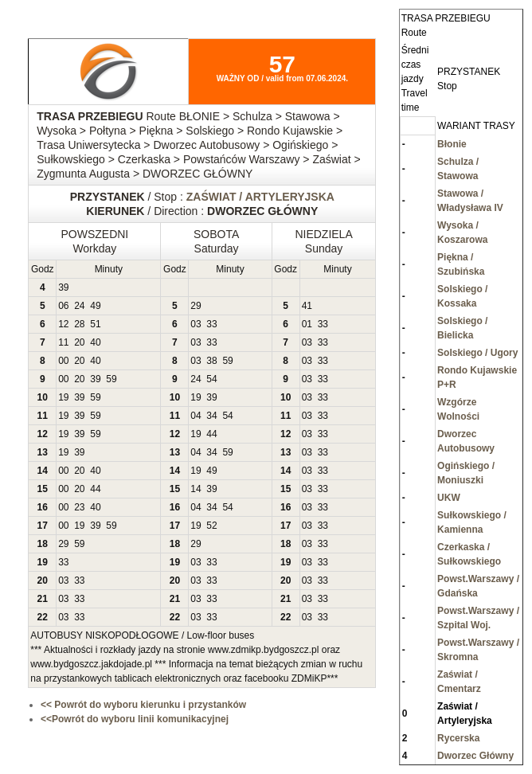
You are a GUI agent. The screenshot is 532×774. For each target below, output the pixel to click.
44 (211, 434)
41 (307, 306)
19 (63, 397)
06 (63, 306)
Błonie (452, 144)
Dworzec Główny (475, 756)
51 (95, 324)
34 (211, 416)
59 (227, 361)
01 (307, 324)
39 (63, 287)
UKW (449, 498)
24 (79, 306)
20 (79, 342)
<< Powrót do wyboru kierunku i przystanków (143, 705)
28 (79, 324)
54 (211, 379)
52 (211, 526)
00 (63, 361)
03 (196, 324)
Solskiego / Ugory (477, 353)
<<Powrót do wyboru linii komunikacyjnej (135, 719)
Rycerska (458, 738)
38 (211, 361)
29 (196, 306)
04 (196, 416)
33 (211, 324)
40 (95, 342)
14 (196, 489)
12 (63, 324)
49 (95, 306)
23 (79, 507)
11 (63, 342)
